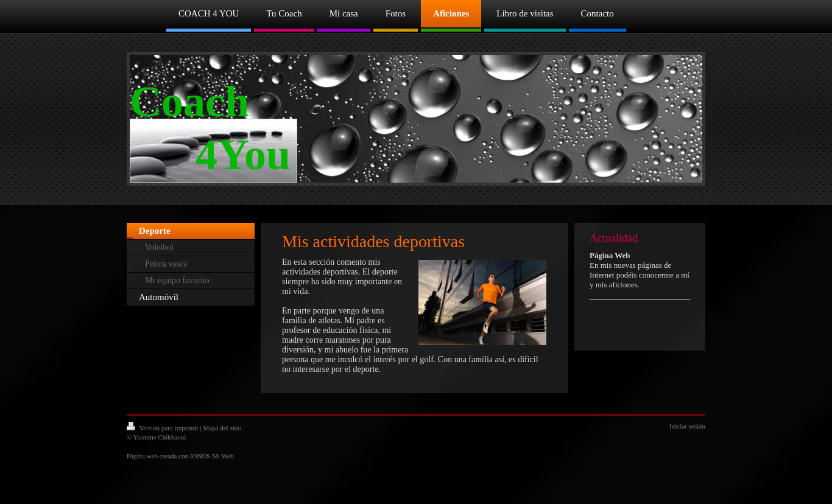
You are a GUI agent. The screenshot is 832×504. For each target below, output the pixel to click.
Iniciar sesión (687, 426)
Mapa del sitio (222, 428)
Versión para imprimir (163, 428)
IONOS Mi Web (212, 456)
